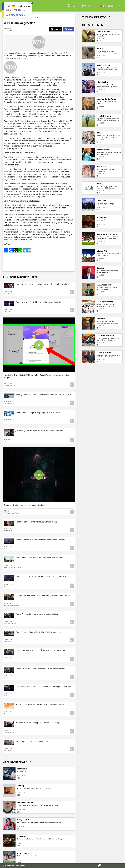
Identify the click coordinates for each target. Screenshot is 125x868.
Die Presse (8, 31)
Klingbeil (100, 269)
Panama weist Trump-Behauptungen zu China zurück (38, 424)
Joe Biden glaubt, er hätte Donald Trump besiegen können (40, 442)
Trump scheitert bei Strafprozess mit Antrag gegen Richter (40, 674)
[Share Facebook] (68, 29)
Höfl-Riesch (102, 168)
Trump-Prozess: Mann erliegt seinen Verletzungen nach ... (40, 640)
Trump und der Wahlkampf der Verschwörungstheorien (39, 569)
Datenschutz (8, 866)
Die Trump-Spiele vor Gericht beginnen (32, 741)
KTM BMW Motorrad (106, 337)
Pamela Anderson (104, 31)
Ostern (100, 134)
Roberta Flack (103, 151)
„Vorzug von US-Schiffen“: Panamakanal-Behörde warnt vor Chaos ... (44, 406)
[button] (111, 6)
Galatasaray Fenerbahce (107, 235)
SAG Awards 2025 (104, 286)
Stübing (20, 797)
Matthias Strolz (103, 65)
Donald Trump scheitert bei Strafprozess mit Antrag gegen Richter (43, 691)
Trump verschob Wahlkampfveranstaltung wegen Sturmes (40, 551)
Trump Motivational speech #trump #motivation (24, 516)
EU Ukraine (101, 201)
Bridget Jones (102, 218)
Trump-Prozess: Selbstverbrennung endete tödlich (37, 624)
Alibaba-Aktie (103, 252)
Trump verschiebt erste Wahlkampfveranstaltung (36, 533)
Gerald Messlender (25, 814)
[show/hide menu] (74, 6)
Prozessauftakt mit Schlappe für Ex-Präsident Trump (37, 724)
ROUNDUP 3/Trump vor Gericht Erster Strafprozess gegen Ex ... (42, 707)
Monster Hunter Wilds (106, 100)
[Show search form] (69, 6)
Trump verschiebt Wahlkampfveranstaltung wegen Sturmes (41, 588)
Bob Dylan (101, 320)
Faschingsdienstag (105, 303)
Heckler (100, 48)
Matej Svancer (23, 831)
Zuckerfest (22, 848)
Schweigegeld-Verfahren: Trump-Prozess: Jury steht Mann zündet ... (44, 607)
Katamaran (22, 780)
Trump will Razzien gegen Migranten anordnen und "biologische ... (44, 296)
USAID (99, 185)
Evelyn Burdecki (104, 353)
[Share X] (56, 29)
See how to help (15, 15)
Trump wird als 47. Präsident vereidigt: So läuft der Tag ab (40, 313)
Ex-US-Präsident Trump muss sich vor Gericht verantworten (41, 657)
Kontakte (21, 866)
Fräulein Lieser (103, 83)
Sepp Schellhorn (104, 117)
